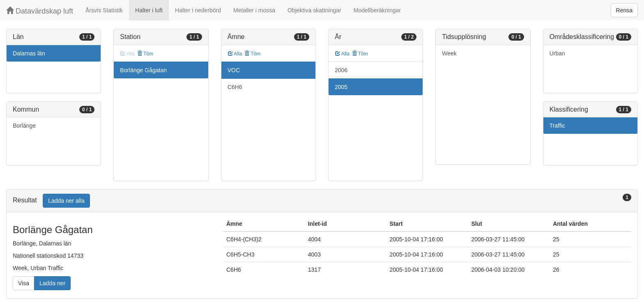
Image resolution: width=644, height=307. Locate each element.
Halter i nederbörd (198, 10)
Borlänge (24, 126)
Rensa (624, 10)
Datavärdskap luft (40, 11)
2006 (341, 70)
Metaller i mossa (254, 10)
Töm (145, 54)
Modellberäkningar (377, 10)
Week (449, 53)
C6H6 (235, 87)
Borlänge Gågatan (143, 70)
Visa (24, 283)
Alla (235, 54)
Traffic (557, 126)
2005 (341, 87)
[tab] (322, 201)
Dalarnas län (29, 53)
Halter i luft (149, 10)
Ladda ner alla (66, 201)
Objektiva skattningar (314, 10)
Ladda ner (52, 283)
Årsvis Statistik (104, 10)
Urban (557, 53)
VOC (234, 70)
